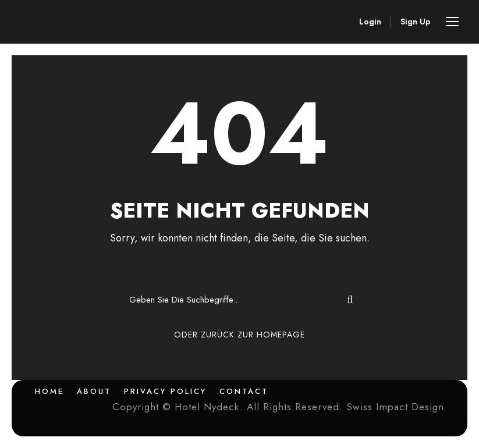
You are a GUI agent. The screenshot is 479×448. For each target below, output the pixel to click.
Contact (244, 391)
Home (49, 391)
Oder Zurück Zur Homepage (239, 335)
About (94, 391)
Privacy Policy (165, 391)
